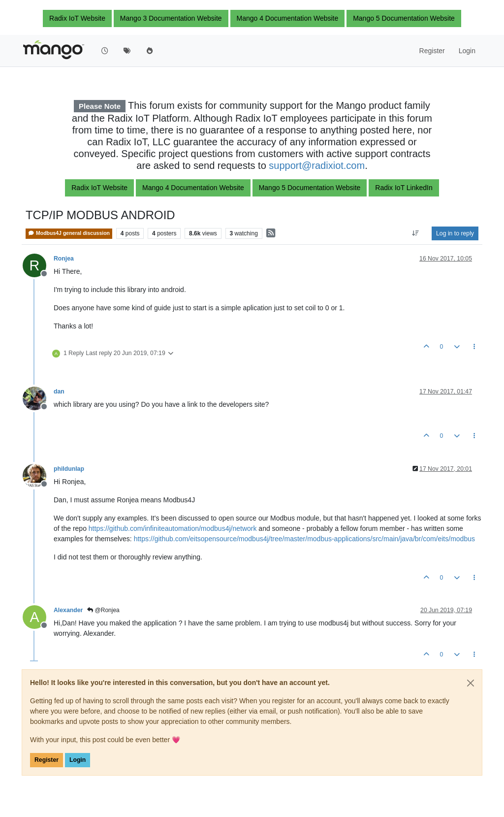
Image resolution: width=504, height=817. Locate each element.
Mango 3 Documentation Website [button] (171, 18)
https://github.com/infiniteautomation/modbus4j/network (173, 528)
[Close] (471, 683)
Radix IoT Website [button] (77, 18)
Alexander (68, 610)
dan (59, 392)
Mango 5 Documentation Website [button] (404, 18)
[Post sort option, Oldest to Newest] (416, 233)
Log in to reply (455, 233)
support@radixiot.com (317, 165)
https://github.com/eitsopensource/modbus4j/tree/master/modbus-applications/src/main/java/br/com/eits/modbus (304, 539)
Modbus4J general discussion (69, 233)
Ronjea (64, 259)
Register (47, 760)
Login (78, 760)
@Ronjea (103, 610)
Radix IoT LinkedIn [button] (404, 188)
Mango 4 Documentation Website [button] (288, 18)
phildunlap (69, 469)
